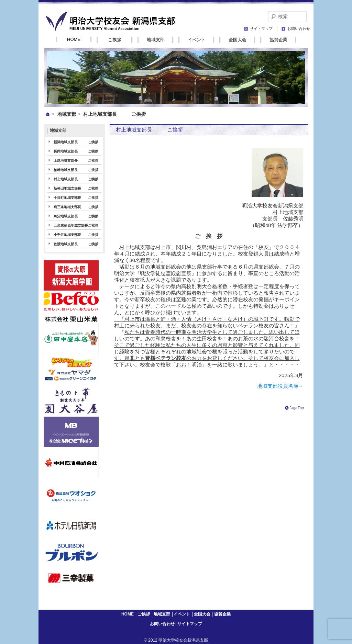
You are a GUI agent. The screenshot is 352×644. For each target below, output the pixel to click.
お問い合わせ (299, 29)
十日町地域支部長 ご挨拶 (76, 198)
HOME (74, 39)
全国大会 (238, 40)
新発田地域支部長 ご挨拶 (76, 188)
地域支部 (156, 40)
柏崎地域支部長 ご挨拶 (76, 170)
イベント (197, 40)
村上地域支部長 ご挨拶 (76, 179)
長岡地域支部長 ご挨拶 (76, 151)
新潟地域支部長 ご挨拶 (76, 142)
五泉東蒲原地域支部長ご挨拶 (76, 225)
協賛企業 (278, 40)
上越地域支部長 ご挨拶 (76, 161)
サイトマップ (261, 29)
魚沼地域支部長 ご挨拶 (76, 216)
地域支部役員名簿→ (280, 386)
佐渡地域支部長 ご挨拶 (76, 244)
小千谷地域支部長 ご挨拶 (76, 235)
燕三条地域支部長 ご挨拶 (76, 207)
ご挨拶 (115, 40)
